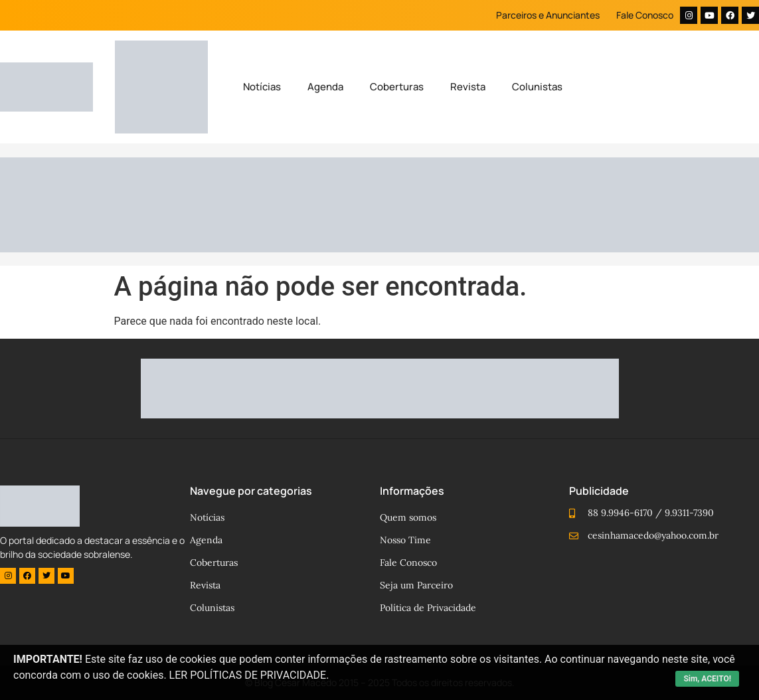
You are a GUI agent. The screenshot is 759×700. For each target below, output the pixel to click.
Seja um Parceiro (416, 585)
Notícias (262, 87)
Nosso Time (405, 540)
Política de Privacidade (428, 608)
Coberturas (397, 87)
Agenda (325, 87)
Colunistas (537, 87)
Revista (468, 87)
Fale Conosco (645, 15)
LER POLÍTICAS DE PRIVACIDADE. (249, 675)
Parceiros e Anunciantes (548, 15)
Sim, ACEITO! (707, 679)
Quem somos (408, 517)
